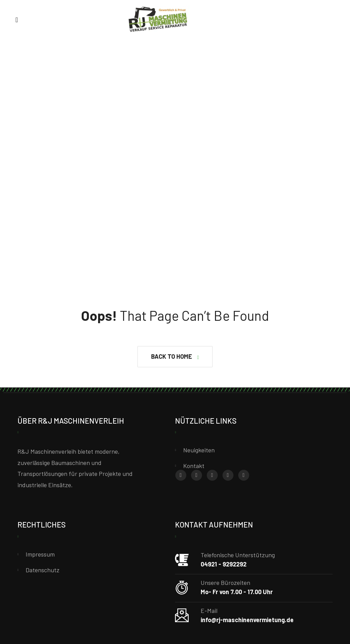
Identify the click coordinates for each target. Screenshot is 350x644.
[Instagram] (197, 475)
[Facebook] (181, 475)
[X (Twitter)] (228, 475)
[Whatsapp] (212, 475)
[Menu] (17, 19)
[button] (175, 357)
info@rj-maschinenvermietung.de (247, 620)
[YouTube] (244, 475)
